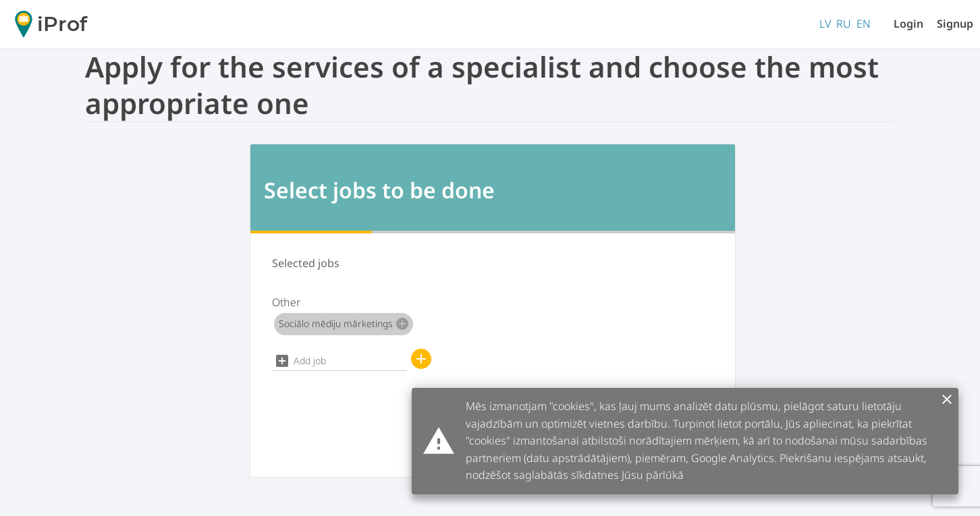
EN (864, 24)
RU (844, 24)
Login (908, 24)
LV (825, 24)
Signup (955, 24)
